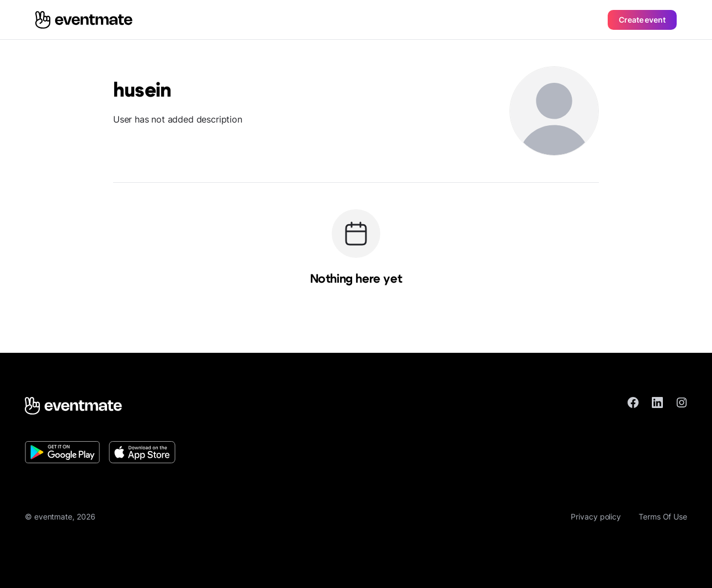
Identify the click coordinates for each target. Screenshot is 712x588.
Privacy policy (596, 517)
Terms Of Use (663, 517)
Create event (642, 20)
